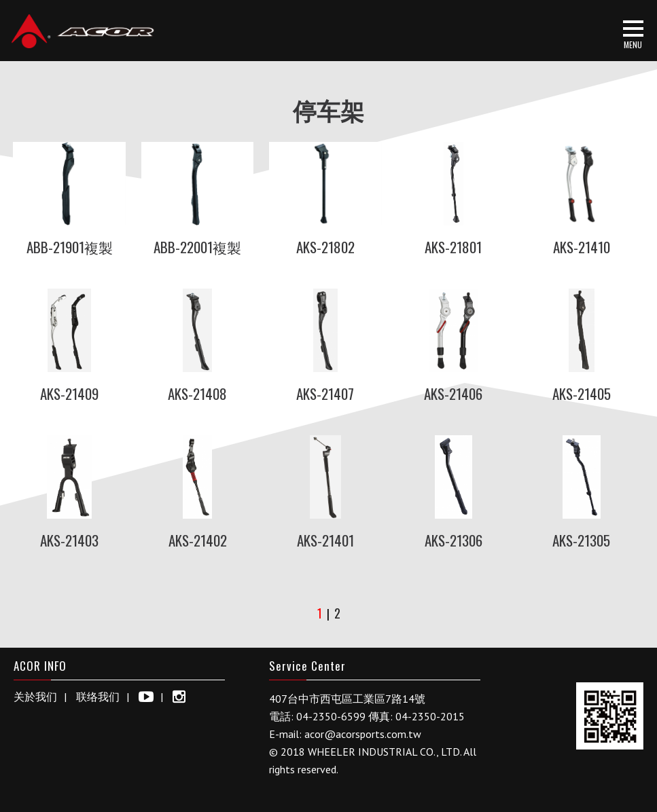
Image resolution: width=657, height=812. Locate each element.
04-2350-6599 (331, 716)
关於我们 (35, 697)
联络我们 (98, 697)
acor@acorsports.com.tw (363, 734)
